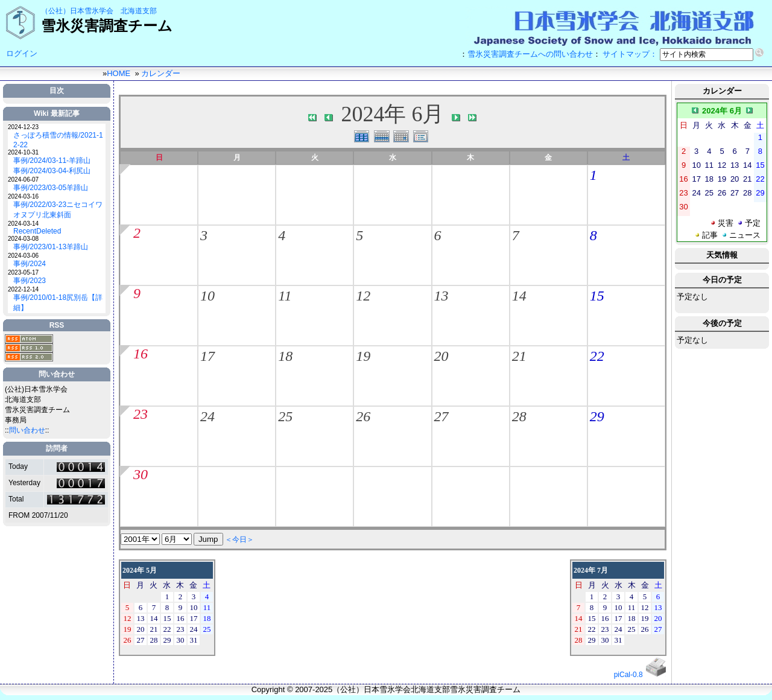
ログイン (22, 53)
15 (597, 296)
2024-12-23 (23, 127)
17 (207, 356)
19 (363, 356)
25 (285, 416)
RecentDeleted (37, 231)
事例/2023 (30, 281)
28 (519, 416)
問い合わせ (27, 430)
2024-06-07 (23, 180)
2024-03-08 (23, 239)
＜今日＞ (239, 539)
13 (441, 296)
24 (207, 416)
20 (441, 356)
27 (441, 416)
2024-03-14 (23, 224)
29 (597, 416)
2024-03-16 (23, 196)
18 (285, 356)
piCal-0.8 (628, 675)
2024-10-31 (23, 152)
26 (363, 416)
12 (363, 296)
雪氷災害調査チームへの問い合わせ (530, 54)
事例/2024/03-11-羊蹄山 (52, 161)
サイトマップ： (630, 54)
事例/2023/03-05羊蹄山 (51, 188)
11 (285, 296)
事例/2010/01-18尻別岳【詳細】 (58, 303)
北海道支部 (139, 11)
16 (141, 354)
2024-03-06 (23, 256)
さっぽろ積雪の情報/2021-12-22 (58, 140)
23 (141, 414)
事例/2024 (30, 264)
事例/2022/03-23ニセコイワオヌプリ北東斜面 (58, 210)
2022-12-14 (23, 289)
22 (597, 356)
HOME (119, 73)
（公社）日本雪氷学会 (77, 11)
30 (141, 474)
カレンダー (161, 73)
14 (519, 296)
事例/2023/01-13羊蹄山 (51, 247)
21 (519, 356)
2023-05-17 (23, 272)
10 (207, 296)
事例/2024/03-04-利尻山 (52, 171)
